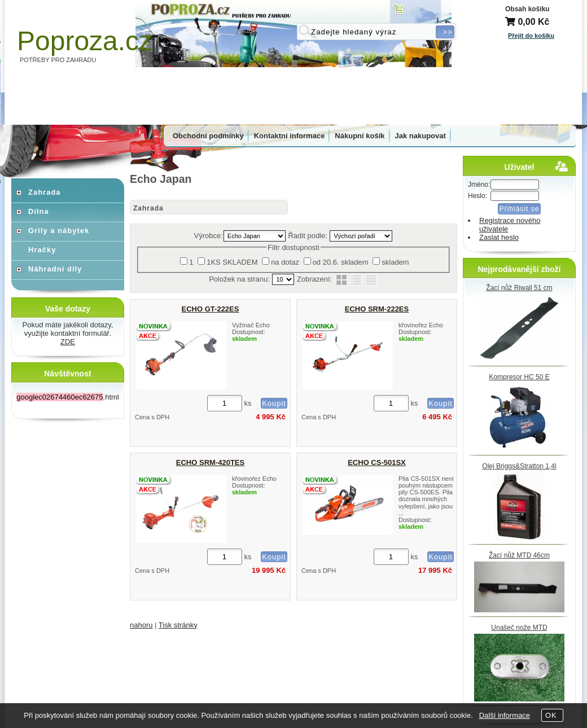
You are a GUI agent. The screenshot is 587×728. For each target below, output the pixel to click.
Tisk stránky (178, 625)
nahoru (141, 625)
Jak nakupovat (420, 136)
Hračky (42, 250)
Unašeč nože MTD (519, 628)
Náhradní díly (55, 269)
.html (67, 397)
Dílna (39, 211)
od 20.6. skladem (341, 262)
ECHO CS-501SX (377, 462)
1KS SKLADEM (232, 262)
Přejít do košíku (531, 36)
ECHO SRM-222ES (377, 309)
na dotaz (285, 262)
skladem (395, 262)
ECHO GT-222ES (211, 309)
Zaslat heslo (499, 237)
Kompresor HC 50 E (519, 377)
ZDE (68, 342)
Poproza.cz (85, 41)
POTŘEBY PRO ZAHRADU (58, 60)
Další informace (505, 715)
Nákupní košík (360, 136)
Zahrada (148, 208)
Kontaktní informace (290, 136)
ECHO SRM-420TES (210, 462)
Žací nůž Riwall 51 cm (519, 288)
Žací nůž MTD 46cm (519, 555)
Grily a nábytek (59, 231)
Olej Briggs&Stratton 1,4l (519, 466)
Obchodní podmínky (208, 136)
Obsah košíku (527, 9)
